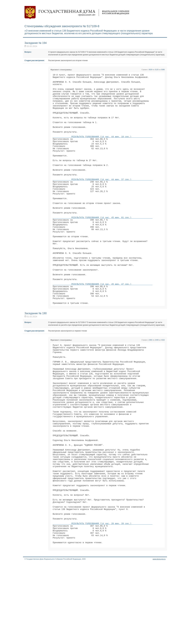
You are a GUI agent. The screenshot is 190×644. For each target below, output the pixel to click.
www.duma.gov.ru (159, 640)
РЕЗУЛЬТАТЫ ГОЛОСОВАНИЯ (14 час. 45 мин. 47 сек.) (103, 324)
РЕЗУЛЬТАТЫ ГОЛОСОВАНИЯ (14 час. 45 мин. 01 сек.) (103, 245)
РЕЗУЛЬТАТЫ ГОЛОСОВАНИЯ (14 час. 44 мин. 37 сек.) (103, 199)
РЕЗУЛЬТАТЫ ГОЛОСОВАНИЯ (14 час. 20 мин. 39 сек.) (103, 601)
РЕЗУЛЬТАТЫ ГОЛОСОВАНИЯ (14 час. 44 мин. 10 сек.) (103, 149)
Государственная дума (77, 13)
